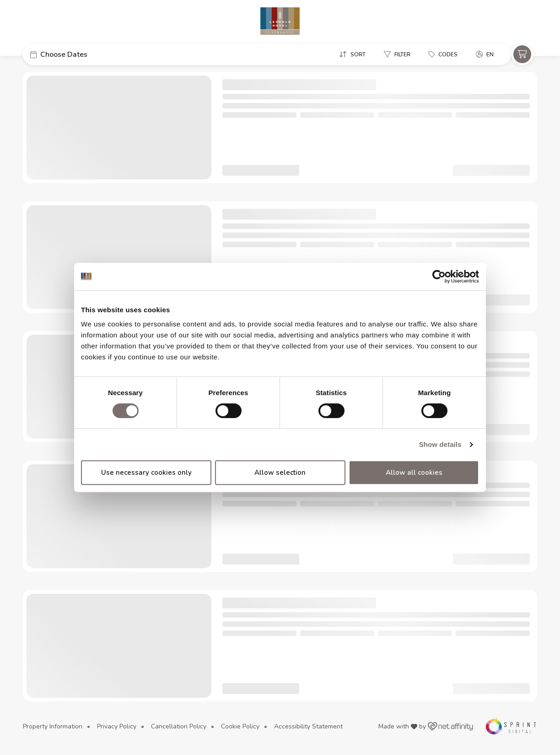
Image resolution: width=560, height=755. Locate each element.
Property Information (53, 726)
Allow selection (280, 473)
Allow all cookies (414, 473)
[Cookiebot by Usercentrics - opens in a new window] (439, 277)
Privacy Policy (117, 726)
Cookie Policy (240, 726)
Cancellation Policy (179, 726)
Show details (440, 444)
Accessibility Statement (308, 726)
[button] (92, 54)
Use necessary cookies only (146, 473)
